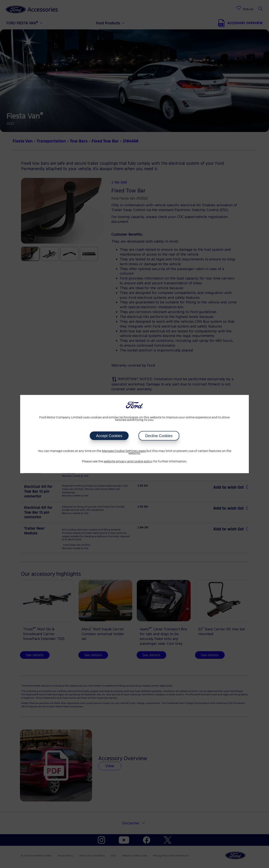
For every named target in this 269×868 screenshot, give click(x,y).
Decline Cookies (159, 436)
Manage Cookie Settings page (124, 451)
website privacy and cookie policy (128, 462)
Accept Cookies (109, 436)
